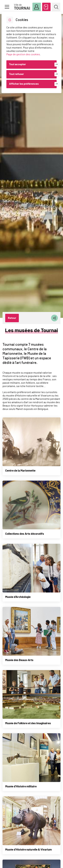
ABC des (46, 6)
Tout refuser (16, 74)
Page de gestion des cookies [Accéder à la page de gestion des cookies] (23, 54)
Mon (37, 7)
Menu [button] (7, 7)
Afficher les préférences (24, 84)
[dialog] (31, 52)
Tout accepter (17, 64)
